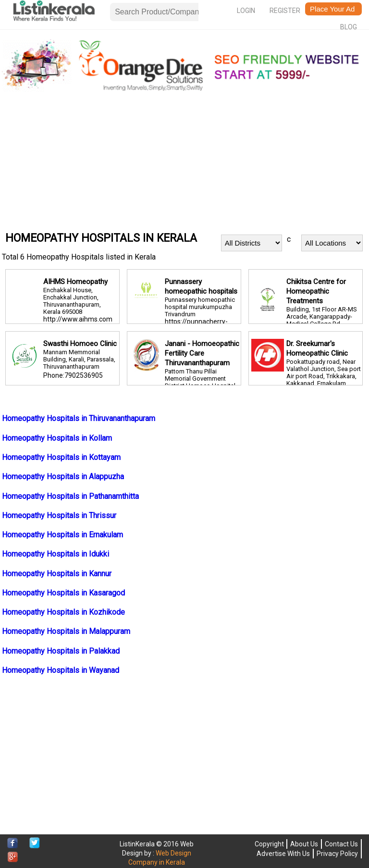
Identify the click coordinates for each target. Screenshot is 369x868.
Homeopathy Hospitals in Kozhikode (63, 612)
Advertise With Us (283, 854)
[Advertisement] (184, 161)
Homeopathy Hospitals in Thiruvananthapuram (79, 418)
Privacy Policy (337, 854)
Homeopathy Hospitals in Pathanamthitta (70, 496)
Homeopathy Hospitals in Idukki (55, 554)
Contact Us (341, 844)
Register (285, 11)
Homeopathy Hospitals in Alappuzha (63, 477)
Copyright (269, 844)
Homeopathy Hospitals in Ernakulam (62, 535)
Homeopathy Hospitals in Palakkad (61, 651)
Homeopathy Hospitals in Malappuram (66, 631)
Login (246, 11)
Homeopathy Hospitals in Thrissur (59, 515)
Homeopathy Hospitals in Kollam (57, 438)
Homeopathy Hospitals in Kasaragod (63, 593)
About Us (304, 844)
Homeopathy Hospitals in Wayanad (61, 670)
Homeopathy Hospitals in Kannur (57, 574)
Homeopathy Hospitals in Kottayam (61, 457)
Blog (349, 27)
